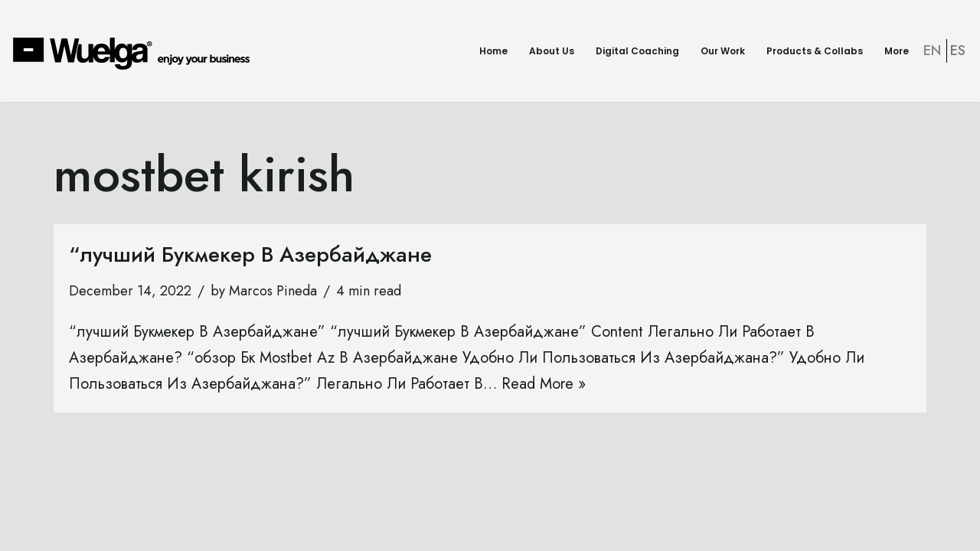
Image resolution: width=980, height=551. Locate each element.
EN (932, 51)
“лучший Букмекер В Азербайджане (250, 254)
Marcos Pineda (273, 291)
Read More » (544, 384)
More (897, 51)
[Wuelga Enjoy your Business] (135, 53)
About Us (552, 51)
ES (958, 51)
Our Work (723, 51)
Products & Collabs (815, 51)
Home (493, 51)
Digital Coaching (637, 51)
